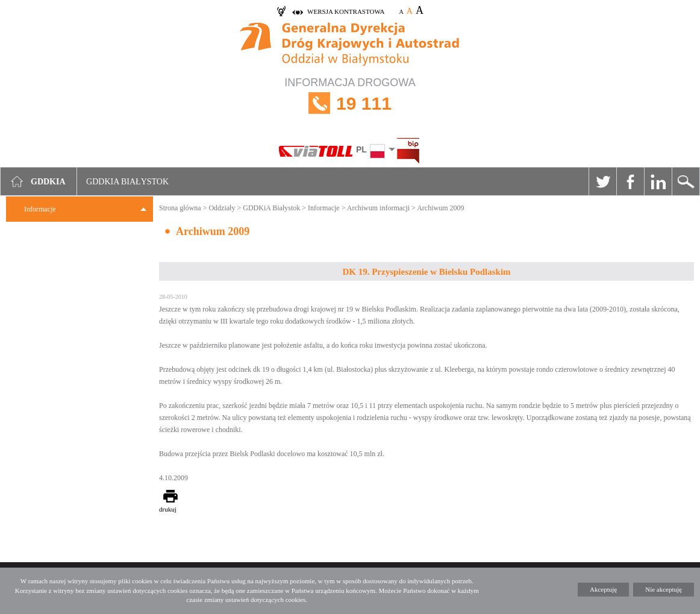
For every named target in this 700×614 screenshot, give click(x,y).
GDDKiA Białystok (271, 208)
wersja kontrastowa (346, 11)
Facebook (630, 181)
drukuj (168, 509)
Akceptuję (603, 589)
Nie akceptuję (664, 589)
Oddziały (222, 208)
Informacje (40, 209)
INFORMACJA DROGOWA (350, 103)
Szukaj (686, 181)
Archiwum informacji (378, 208)
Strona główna (180, 208)
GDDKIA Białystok (127, 182)
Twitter (602, 181)
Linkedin (658, 181)
